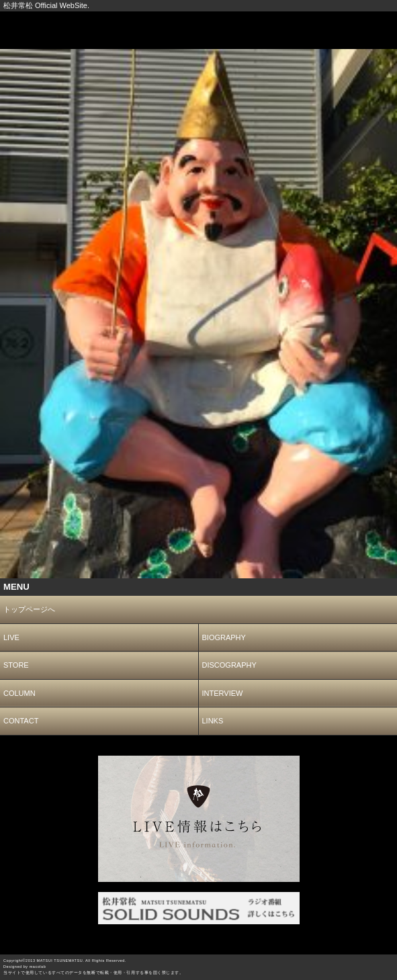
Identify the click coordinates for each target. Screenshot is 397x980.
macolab (38, 967)
